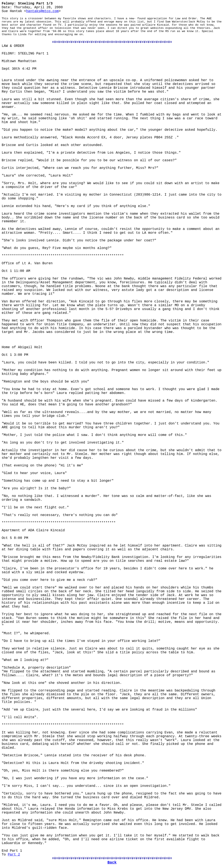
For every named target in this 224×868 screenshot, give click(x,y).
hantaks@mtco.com (42, 11)
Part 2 (14, 855)
